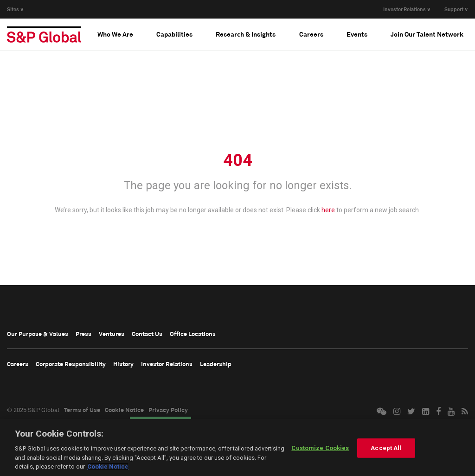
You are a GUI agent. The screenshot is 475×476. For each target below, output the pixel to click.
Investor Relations (167, 364)
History (123, 364)
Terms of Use (82, 410)
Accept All (386, 448)
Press (83, 334)
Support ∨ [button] (456, 9)
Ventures (112, 334)
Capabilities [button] (174, 34)
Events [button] (357, 34)
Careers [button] (311, 34)
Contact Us (147, 334)
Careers (18, 364)
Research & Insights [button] (246, 34)
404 (238, 160)
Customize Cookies (320, 448)
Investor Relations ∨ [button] (407, 9)
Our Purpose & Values (38, 334)
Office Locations (193, 334)
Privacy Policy (168, 410)
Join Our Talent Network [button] (427, 34)
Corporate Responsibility (71, 364)
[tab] (115, 34)
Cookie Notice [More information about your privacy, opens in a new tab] (108, 466)
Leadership (216, 364)
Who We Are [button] (115, 34)
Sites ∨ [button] (15, 9)
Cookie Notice (124, 410)
